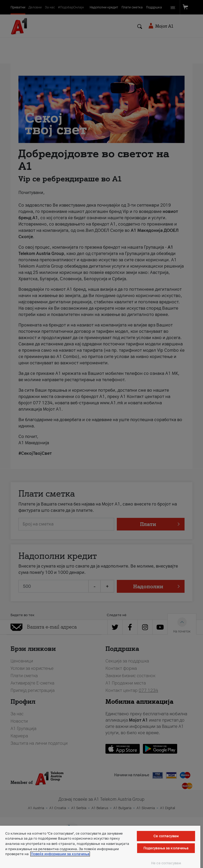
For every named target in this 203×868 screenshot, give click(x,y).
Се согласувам (166, 836)
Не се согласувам (166, 863)
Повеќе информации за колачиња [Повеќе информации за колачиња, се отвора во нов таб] (60, 854)
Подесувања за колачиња (166, 848)
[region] (100, 847)
